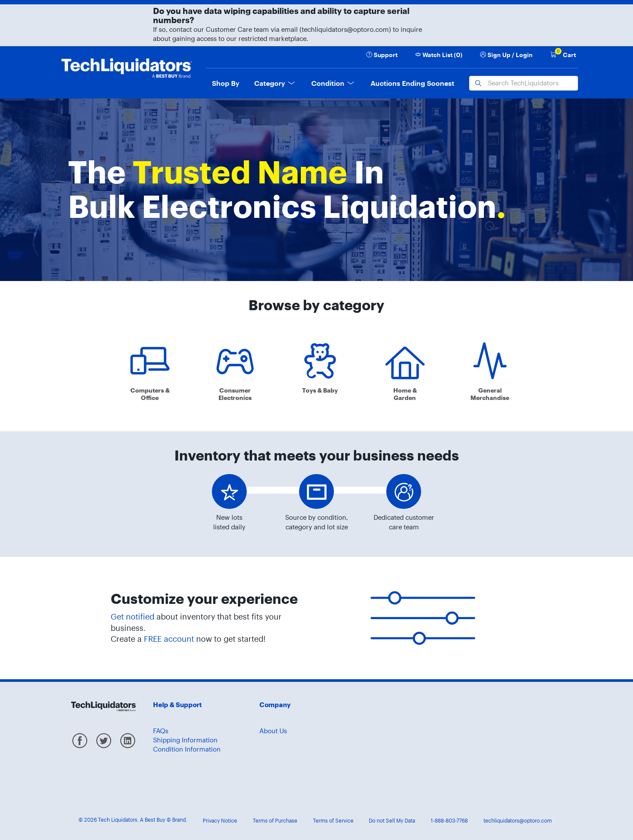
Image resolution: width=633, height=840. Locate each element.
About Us (273, 731)
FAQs (161, 731)
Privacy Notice (220, 821)
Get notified (133, 617)
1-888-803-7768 (449, 821)
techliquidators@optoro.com (518, 821)
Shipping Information (185, 740)
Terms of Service (333, 821)
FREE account (169, 639)
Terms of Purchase (275, 821)
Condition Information (187, 749)
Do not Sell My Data (392, 821)
